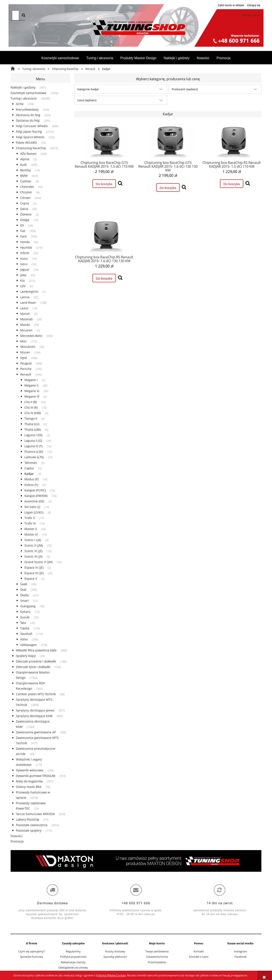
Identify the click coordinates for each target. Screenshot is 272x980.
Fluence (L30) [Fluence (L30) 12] (34, 452)
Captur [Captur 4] (29, 468)
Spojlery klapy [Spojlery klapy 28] (26, 656)
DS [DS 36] (22, 225)
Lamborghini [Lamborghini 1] (29, 292)
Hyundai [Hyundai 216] (26, 247)
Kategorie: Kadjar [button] (88, 89)
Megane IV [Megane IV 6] (32, 396)
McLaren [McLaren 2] (26, 330)
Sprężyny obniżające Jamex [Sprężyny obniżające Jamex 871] (35, 710)
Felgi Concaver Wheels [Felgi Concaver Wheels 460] (32, 126)
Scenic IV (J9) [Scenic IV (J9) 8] (33, 556)
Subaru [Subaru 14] (25, 612)
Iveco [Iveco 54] (24, 264)
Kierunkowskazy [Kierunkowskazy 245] (27, 109)
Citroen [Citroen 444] (25, 198)
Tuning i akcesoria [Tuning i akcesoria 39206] (24, 98)
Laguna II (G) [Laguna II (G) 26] (33, 441)
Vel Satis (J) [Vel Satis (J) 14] (32, 507)
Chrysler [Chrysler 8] (26, 192)
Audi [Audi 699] (23, 165)
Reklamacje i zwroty (73, 962)
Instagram (240, 951)
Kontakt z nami (199, 957)
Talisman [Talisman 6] (31, 463)
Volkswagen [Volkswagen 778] (28, 645)
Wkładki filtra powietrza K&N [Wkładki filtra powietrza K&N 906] (36, 650)
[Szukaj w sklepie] (16, 15)
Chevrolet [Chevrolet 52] (27, 187)
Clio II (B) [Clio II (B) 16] (31, 402)
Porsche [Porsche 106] (26, 369)
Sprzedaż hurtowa (31, 957)
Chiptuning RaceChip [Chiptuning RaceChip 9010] (31, 148)
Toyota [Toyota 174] (25, 628)
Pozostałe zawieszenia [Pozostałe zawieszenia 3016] (32, 825)
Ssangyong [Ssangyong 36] (28, 606)
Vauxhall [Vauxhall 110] (26, 634)
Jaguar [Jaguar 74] (25, 269)
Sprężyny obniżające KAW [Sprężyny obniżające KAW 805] (34, 716)
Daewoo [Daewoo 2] (26, 214)
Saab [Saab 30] (24, 584)
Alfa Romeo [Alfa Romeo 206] (28, 154)
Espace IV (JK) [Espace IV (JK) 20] (34, 573)
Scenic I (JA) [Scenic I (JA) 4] (33, 540)
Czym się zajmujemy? (31, 951)
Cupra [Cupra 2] (25, 203)
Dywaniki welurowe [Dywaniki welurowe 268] (30, 770)
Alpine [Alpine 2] (25, 159)
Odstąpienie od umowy (73, 967)
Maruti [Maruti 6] (25, 314)
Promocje (17, 841)
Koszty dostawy (115, 951)
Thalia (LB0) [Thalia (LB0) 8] (33, 430)
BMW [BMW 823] (24, 176)
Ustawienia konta (157, 957)
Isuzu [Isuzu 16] (24, 258)
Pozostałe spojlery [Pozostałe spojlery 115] (29, 830)
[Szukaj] (24, 15)
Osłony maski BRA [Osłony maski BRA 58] (29, 787)
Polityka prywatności (73, 957)
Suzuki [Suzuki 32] (25, 617)
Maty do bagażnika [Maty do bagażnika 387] (29, 781)
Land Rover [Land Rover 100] (28, 303)
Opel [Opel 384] (24, 358)
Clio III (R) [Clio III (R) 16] (31, 407)
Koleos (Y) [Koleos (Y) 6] (31, 485)
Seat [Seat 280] (23, 590)
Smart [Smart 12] (24, 601)
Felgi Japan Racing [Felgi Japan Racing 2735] (29, 131)
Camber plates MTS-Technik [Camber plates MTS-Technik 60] (36, 694)
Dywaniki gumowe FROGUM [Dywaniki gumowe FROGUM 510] (36, 776)
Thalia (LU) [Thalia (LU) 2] (32, 424)
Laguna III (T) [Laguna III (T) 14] (33, 446)
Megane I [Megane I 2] (31, 380)
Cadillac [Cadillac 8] (26, 181)
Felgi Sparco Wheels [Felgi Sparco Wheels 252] (30, 137)
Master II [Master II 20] (31, 529)
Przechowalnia (157, 962)
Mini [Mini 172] (23, 341)
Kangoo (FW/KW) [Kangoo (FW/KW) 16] (36, 496)
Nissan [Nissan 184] (25, 352)
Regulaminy (73, 951)
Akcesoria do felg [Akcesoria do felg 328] (28, 115)
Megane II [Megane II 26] (31, 385)
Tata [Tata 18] (23, 623)
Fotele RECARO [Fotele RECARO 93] (26, 143)
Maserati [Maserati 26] (26, 319)
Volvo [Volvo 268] (24, 639)
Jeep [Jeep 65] (23, 275)
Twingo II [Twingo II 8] (31, 418)
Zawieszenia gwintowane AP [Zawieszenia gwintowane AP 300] (36, 732)
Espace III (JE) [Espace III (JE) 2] (34, 567)
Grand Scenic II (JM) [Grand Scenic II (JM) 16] (38, 562)
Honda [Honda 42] (25, 242)
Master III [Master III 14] (31, 534)
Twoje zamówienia (157, 951)
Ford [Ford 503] (23, 236)
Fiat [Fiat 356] (23, 231)
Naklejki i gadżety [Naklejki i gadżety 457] (23, 87)
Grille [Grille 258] (20, 104)
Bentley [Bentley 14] (25, 170)
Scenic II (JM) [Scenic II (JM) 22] (34, 545)
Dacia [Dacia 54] (24, 209)
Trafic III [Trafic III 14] (30, 523)
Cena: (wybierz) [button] (87, 100)
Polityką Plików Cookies (111, 975)
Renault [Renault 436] (26, 374)
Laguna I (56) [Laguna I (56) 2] (33, 435)
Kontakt (199, 951)
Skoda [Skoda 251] (24, 595)
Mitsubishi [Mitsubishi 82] (28, 347)
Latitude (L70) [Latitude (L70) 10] (34, 457)
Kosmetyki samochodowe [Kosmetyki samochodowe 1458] (28, 93)
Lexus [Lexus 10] (24, 308)
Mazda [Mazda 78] (25, 325)
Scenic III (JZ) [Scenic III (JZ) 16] (33, 551)
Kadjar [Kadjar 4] (29, 474)
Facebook (241, 957)
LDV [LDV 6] (23, 286)
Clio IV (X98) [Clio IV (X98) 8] (33, 413)
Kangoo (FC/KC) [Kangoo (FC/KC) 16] (35, 490)
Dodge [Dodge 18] (25, 220)
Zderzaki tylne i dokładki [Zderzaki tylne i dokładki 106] (33, 667)
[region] (136, 861)
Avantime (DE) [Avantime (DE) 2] (34, 501)
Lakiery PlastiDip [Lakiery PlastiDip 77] (28, 819)
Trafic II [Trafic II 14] (30, 518)
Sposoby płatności (115, 957)
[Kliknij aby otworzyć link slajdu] (136, 861)
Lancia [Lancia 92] (25, 297)
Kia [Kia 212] (22, 281)
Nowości (17, 836)
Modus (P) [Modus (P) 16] (31, 479)
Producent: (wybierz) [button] (185, 89)
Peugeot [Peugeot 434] (26, 363)
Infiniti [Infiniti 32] (25, 253)
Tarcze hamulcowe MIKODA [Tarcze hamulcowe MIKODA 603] (35, 814)
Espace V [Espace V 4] (31, 579)
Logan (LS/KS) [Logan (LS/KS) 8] (34, 512)
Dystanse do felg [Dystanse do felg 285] (28, 120)
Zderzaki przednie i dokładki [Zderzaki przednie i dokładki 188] (36, 661)
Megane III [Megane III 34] (32, 391)
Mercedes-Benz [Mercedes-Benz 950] (31, 336)
